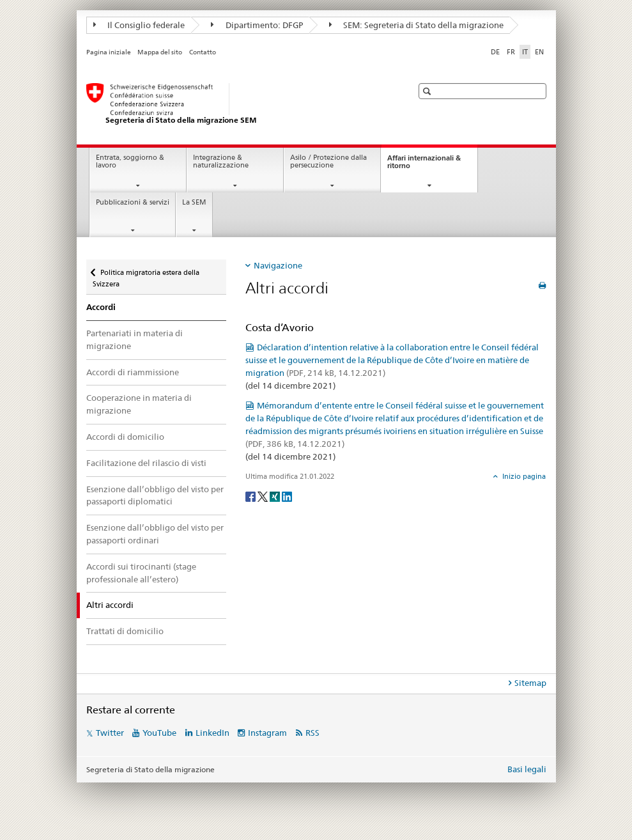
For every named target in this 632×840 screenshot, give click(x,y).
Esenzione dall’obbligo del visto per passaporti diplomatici (155, 495)
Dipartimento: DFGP (257, 25)
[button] (428, 91)
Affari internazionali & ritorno (424, 166)
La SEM (194, 202)
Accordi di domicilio (125, 437)
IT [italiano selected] (525, 52)
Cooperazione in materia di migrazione (139, 404)
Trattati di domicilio (125, 631)
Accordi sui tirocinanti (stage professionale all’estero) (141, 573)
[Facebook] (251, 496)
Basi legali (527, 769)
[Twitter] (264, 496)
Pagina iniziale (109, 52)
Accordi (101, 307)
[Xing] (276, 496)
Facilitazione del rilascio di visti (146, 463)
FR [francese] (511, 52)
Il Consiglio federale (139, 25)
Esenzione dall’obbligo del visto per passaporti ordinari (155, 534)
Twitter (110, 733)
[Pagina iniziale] (236, 104)
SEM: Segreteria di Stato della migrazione (417, 25)
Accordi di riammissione (133, 372)
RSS (312, 733)
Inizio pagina (523, 476)
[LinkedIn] (287, 496)
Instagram (267, 733)
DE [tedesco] (495, 52)
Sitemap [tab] (530, 683)
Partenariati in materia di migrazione (135, 339)
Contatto (203, 52)
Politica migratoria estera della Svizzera (146, 274)
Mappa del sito (160, 52)
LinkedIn (212, 733)
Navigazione (278, 265)
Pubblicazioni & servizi (133, 202)
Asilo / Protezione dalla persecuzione (328, 162)
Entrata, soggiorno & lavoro (130, 162)
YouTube (159, 733)
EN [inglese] (539, 52)
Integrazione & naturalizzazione (221, 162)
